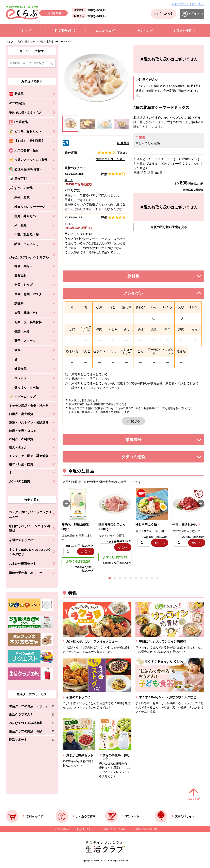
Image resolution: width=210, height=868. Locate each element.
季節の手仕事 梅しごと (26, 573)
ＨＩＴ (69, 180)
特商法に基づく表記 (115, 829)
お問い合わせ (86, 829)
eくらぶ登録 (163, 14)
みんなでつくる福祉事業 (29, 724)
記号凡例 (123, 143)
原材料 (143, 277)
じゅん (69, 224)
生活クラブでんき (29, 715)
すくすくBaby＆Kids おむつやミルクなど (30, 552)
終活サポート (29, 740)
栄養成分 (142, 441)
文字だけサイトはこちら (188, 4)
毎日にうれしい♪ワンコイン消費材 (29, 528)
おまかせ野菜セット (23, 564)
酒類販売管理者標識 (147, 829)
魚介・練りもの (26, 42)
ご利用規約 (63, 829)
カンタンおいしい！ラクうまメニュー (30, 514)
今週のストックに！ (23, 540)
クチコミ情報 (140, 458)
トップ (10, 42)
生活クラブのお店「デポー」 (29, 707)
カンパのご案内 (20, 481)
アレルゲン (139, 294)
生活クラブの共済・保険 (29, 732)
